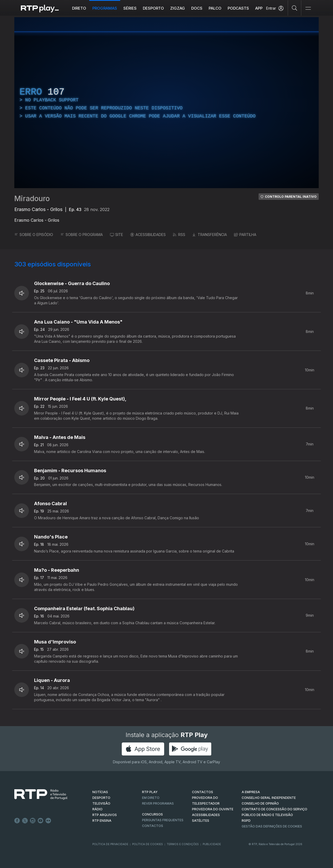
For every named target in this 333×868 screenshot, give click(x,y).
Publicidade (212, 844)
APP (259, 8)
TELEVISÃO (101, 803)
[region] (166, 103)
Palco (215, 8)
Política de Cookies (148, 844)
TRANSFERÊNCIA (210, 235)
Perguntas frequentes (163, 820)
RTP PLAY (150, 792)
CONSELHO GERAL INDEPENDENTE (269, 798)
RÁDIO (97, 809)
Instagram (33, 821)
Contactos (153, 826)
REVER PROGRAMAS (158, 803)
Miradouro (32, 199)
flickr (48, 821)
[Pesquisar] (295, 8)
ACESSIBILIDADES (148, 235)
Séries (130, 8)
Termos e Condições (183, 844)
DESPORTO (101, 798)
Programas (105, 8)
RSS (179, 235)
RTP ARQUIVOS (105, 815)
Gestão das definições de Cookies (272, 826)
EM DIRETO (151, 798)
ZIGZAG (178, 8)
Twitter (25, 821)
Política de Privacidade (110, 844)
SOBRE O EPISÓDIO (34, 235)
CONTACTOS (203, 792)
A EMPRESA (251, 792)
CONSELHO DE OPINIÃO (260, 803)
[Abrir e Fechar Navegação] (308, 8)
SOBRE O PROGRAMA (82, 235)
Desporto (153, 8)
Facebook (17, 821)
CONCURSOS (152, 814)
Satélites (201, 821)
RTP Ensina (102, 821)
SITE (117, 235)
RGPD (246, 821)
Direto (79, 8)
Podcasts (238, 8)
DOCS (197, 8)
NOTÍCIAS (100, 792)
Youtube (41, 821)
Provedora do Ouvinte (213, 809)
